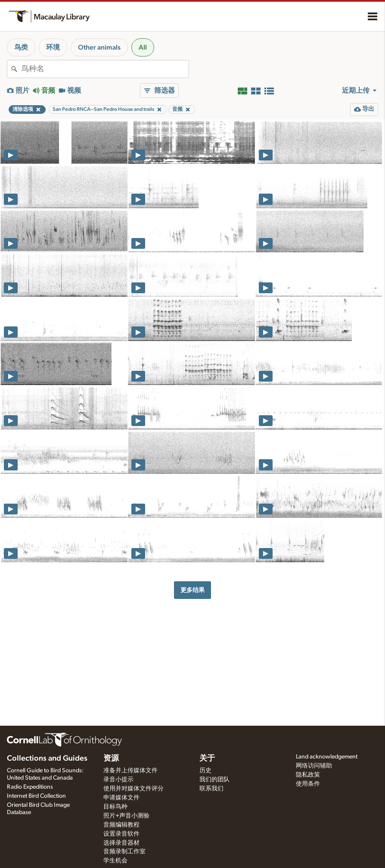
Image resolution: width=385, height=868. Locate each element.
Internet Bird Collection (36, 796)
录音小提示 (118, 780)
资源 (111, 758)
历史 (205, 771)
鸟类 (21, 47)
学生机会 (115, 861)
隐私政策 (308, 775)
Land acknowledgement (327, 757)
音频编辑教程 (121, 825)
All (143, 47)
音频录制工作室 (124, 852)
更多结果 (192, 590)
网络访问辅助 (314, 766)
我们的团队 (214, 780)
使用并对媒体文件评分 (134, 789)
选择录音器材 (121, 843)
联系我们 (211, 789)
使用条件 (308, 784)
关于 (207, 758)
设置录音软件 (121, 834)
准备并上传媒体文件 (130, 771)
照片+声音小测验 (126, 816)
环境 (53, 47)
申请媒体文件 (121, 798)
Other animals (99, 47)
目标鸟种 (115, 807)
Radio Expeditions (30, 787)
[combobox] (105, 69)
